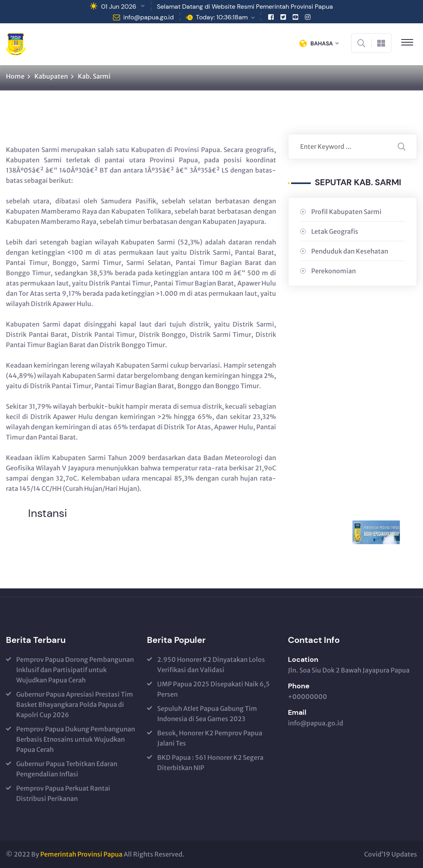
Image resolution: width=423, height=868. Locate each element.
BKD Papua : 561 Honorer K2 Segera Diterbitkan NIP (210, 763)
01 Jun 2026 (119, 7)
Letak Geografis (335, 231)
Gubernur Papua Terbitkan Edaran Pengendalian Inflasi (67, 769)
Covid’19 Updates (391, 854)
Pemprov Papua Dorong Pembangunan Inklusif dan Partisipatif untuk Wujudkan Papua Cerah (75, 670)
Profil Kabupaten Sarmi (346, 212)
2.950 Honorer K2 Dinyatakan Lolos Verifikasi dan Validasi (211, 665)
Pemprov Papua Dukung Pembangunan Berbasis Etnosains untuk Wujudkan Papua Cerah (76, 739)
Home (15, 76)
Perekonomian (334, 271)
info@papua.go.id (149, 17)
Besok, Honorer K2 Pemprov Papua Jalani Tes (210, 738)
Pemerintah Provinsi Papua (81, 854)
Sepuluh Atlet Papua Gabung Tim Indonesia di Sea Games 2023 (207, 714)
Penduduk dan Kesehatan (350, 251)
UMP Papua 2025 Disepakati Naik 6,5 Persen (213, 689)
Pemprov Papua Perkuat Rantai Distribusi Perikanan (63, 793)
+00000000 (307, 697)
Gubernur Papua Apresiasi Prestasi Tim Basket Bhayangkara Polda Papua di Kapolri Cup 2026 (75, 705)
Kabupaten (51, 76)
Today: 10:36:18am (222, 17)
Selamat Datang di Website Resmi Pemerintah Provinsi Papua (245, 7)
